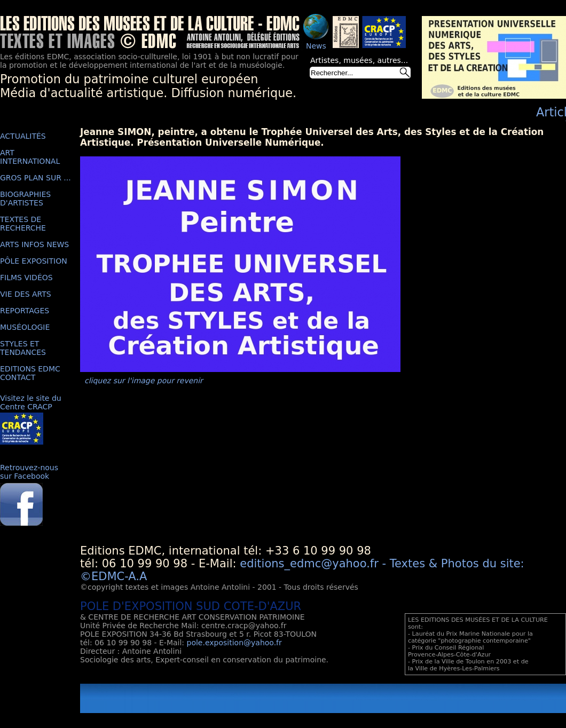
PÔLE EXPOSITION (34, 261)
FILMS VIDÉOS (26, 278)
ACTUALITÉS (23, 136)
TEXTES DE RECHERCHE (23, 224)
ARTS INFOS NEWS (34, 244)
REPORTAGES (25, 311)
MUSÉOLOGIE (25, 327)
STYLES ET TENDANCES (23, 348)
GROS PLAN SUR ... (36, 178)
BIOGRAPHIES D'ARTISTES (25, 199)
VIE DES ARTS (26, 294)
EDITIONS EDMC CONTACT (30, 373)
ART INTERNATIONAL (30, 157)
